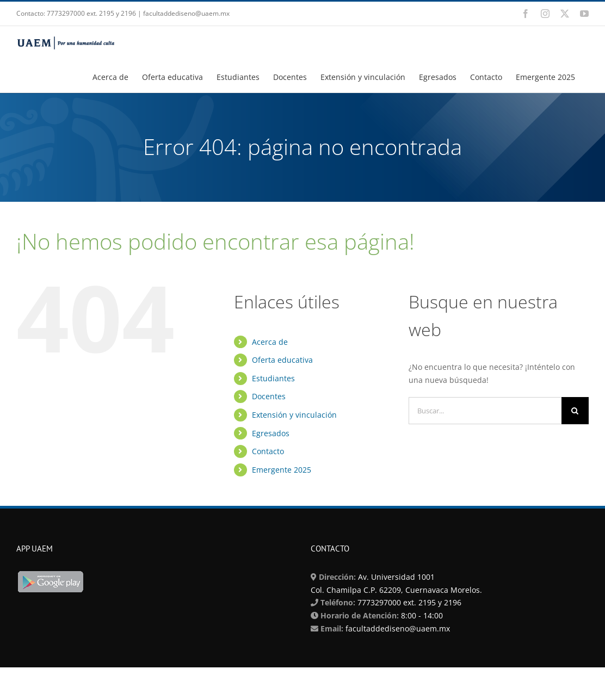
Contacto (268, 451)
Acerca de (270, 342)
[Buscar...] (485, 411)
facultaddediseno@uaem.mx (398, 628)
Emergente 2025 (282, 470)
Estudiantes (273, 378)
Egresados (271, 433)
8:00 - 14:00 (421, 615)
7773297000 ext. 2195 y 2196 (408, 602)
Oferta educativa (282, 360)
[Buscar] (575, 411)
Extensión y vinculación (294, 415)
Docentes (269, 396)
